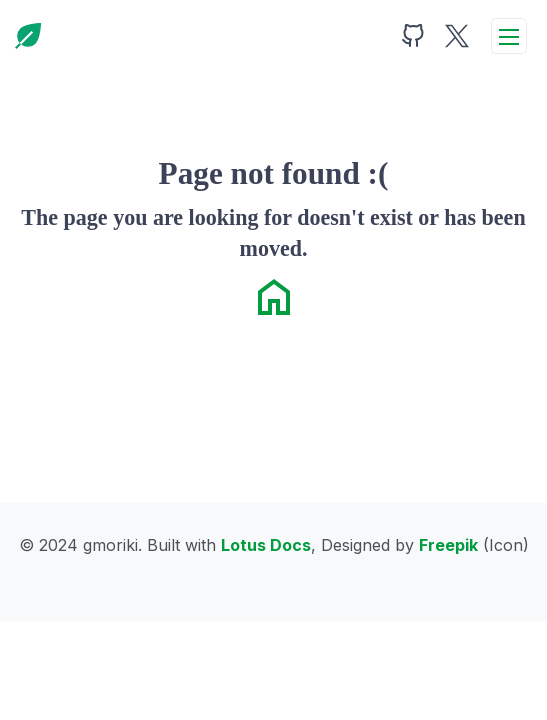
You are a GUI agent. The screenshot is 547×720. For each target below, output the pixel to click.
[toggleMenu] (509, 36)
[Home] (28, 36)
